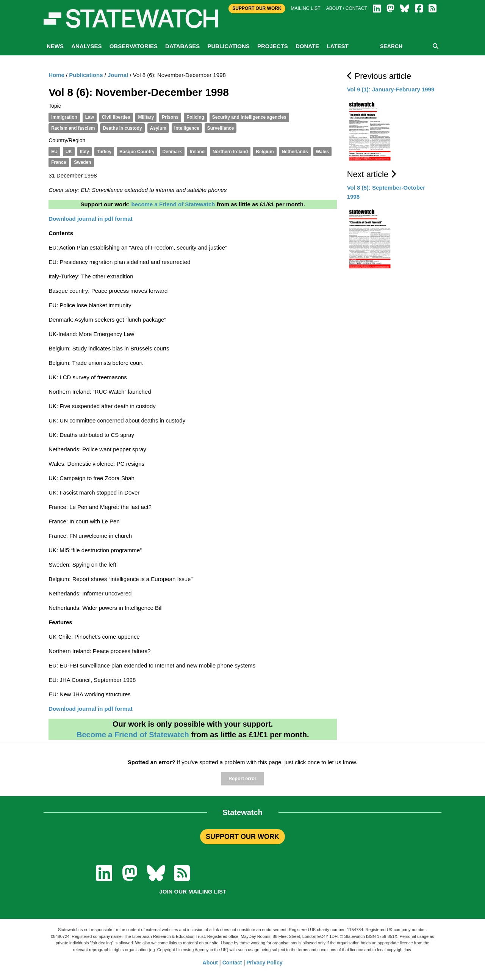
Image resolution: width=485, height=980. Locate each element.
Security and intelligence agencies (249, 117)
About (210, 963)
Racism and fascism (73, 128)
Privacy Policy (265, 963)
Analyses (86, 46)
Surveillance (221, 128)
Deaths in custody (122, 128)
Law (90, 117)
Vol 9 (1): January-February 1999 (391, 89)
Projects (273, 46)
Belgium (265, 152)
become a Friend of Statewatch (173, 204)
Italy (84, 152)
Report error (242, 779)
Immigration (64, 117)
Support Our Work (257, 8)
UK (69, 152)
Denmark (172, 152)
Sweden (82, 162)
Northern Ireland (230, 152)
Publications (228, 46)
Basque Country (137, 152)
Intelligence (187, 128)
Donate (307, 46)
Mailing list (306, 8)
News (55, 46)
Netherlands (295, 152)
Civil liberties (116, 117)
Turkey (104, 152)
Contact (232, 963)
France (59, 162)
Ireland (197, 152)
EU (54, 152)
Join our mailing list (193, 891)
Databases (182, 46)
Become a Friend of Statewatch (133, 735)
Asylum (158, 128)
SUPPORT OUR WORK (242, 837)
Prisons (170, 117)
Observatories (134, 46)
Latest (337, 46)
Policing (195, 117)
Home (56, 75)
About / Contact (347, 8)
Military (146, 117)
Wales (322, 152)
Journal (118, 75)
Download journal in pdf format (91, 709)
